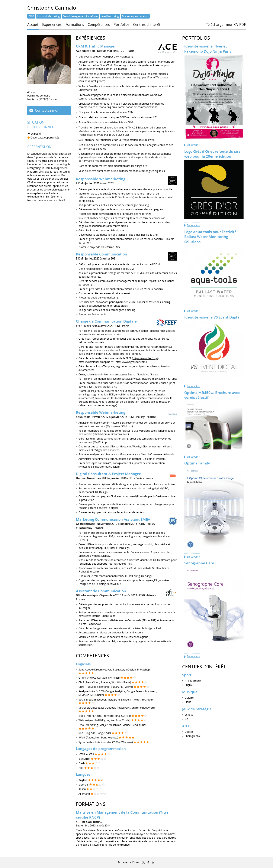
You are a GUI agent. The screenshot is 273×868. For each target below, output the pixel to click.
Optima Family (197, 463)
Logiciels (83, 664)
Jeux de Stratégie (197, 709)
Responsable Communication (102, 254)
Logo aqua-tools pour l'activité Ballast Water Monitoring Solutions (210, 237)
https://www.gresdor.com (131, 362)
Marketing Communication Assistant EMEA (113, 519)
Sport (187, 675)
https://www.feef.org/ (145, 358)
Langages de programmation (101, 748)
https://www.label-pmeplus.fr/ (96, 362)
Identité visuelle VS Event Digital (212, 317)
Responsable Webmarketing (101, 179)
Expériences (91, 38)
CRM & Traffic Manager (96, 46)
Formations (91, 804)
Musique (190, 692)
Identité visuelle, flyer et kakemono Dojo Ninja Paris (208, 49)
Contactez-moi (46, 110)
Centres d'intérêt (204, 667)
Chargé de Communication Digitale (106, 321)
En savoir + (193, 145)
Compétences (92, 655)
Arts (186, 726)
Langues (83, 774)
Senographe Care (199, 563)
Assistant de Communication (101, 590)
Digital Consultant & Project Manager (108, 473)
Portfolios (196, 38)
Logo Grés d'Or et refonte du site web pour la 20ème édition (212, 154)
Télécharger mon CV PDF (226, 25)
